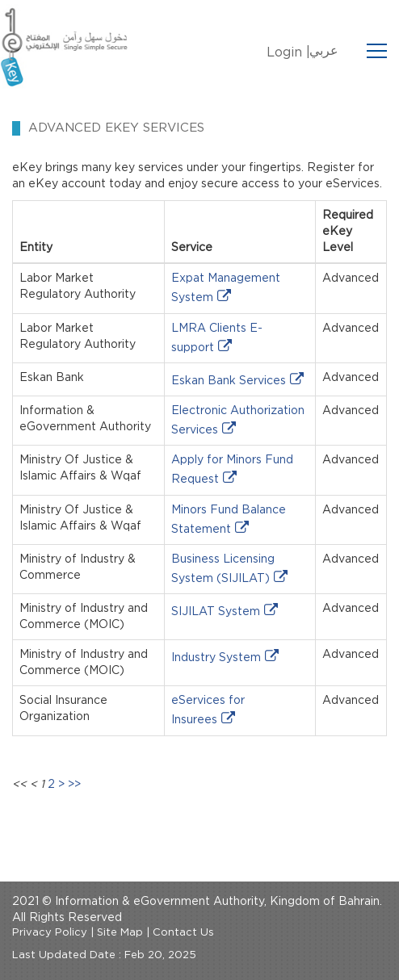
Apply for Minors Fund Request (232, 470)
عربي (324, 51)
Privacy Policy (50, 933)
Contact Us (183, 933)
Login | (288, 52)
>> (74, 785)
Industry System (216, 658)
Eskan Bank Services (229, 381)
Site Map (120, 933)
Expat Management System (226, 288)
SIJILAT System (216, 612)
